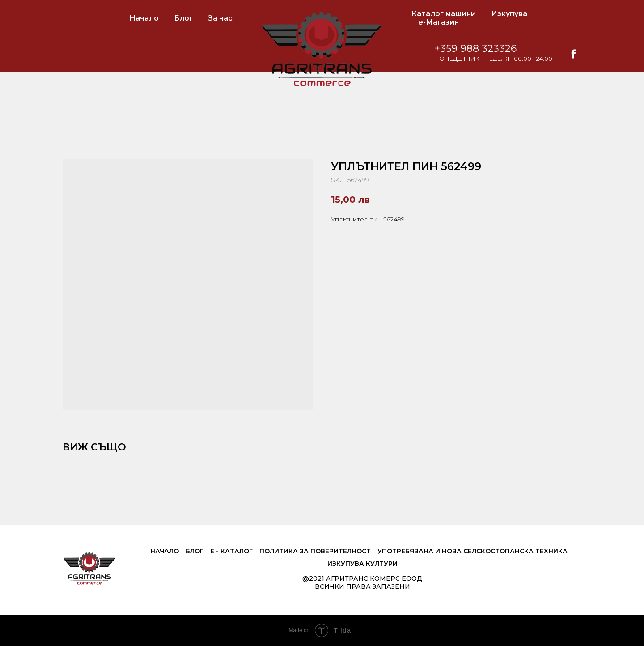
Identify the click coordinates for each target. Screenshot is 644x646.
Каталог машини (444, 14)
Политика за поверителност (315, 551)
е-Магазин (439, 22)
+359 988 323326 (475, 49)
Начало (144, 18)
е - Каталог (231, 551)
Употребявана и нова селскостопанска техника (472, 551)
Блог (183, 18)
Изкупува (509, 14)
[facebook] (574, 54)
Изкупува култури (362, 564)
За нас (220, 18)
